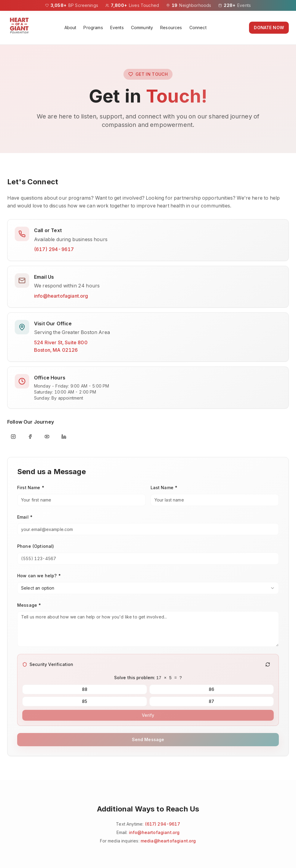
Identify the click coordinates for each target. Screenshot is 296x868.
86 (211, 689)
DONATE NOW (269, 28)
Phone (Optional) (36, 546)
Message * (29, 605)
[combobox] (148, 588)
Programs (93, 28)
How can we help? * (39, 576)
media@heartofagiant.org (168, 841)
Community (142, 28)
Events (117, 28)
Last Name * (164, 488)
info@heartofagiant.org (61, 296)
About (70, 28)
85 (85, 701)
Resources (171, 28)
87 (211, 701)
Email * (25, 517)
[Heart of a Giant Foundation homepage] (19, 28)
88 (85, 689)
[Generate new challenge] (268, 664)
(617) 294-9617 (54, 249)
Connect (198, 28)
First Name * (31, 488)
